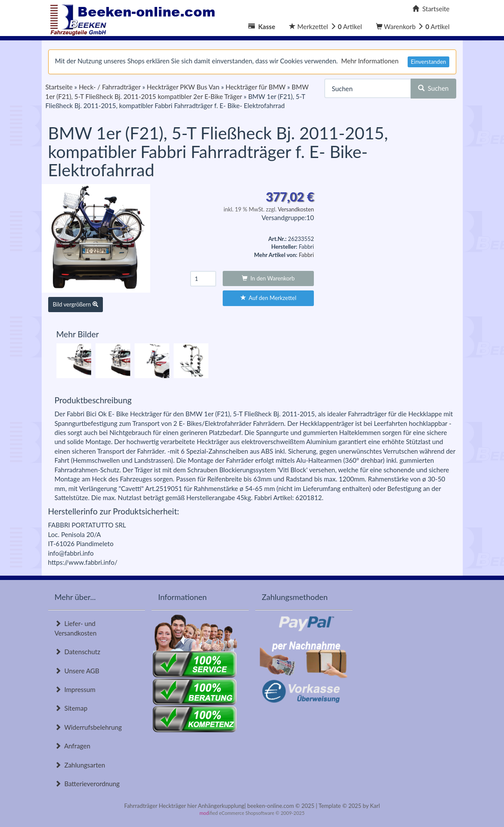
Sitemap (71, 708)
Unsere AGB (77, 671)
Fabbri (306, 255)
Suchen (433, 88)
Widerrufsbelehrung (88, 727)
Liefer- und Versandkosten (76, 628)
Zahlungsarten (80, 765)
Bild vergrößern (76, 304)
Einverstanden (428, 62)
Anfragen (73, 746)
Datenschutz (77, 652)
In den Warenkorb (268, 278)
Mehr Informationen (370, 61)
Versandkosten (296, 209)
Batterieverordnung (87, 784)
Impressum (75, 689)
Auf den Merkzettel (268, 298)
